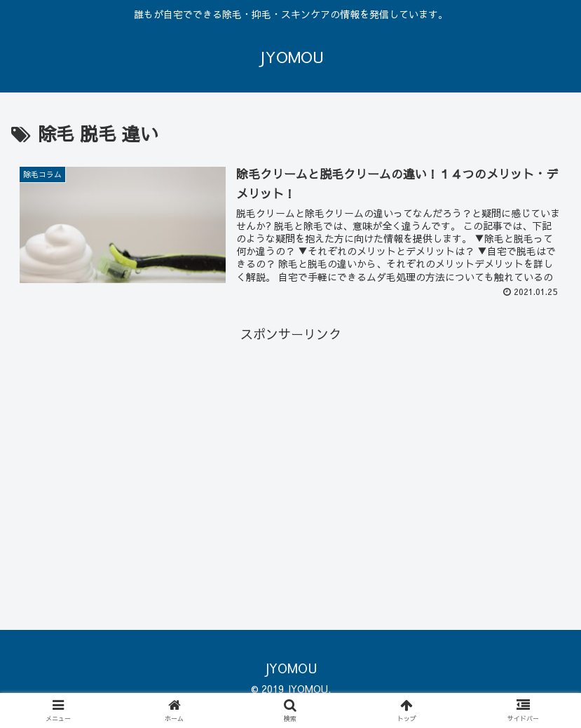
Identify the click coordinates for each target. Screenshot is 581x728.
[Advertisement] (290, 444)
